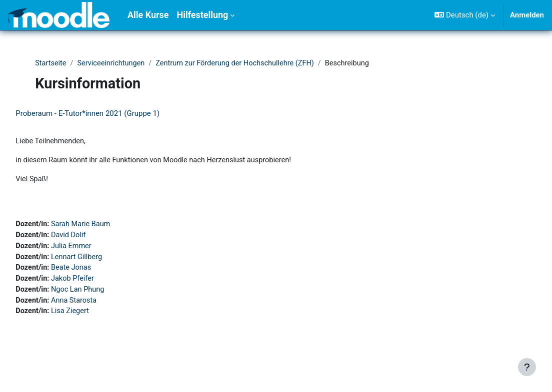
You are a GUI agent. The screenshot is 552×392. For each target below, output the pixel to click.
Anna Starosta (98, 305)
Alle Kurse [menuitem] (148, 15)
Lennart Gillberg (101, 260)
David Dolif (92, 237)
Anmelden (527, 15)
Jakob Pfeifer (97, 282)
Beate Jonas (95, 271)
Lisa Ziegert (94, 316)
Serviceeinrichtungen (113, 63)
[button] (465, 15)
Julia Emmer (95, 249)
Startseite (51, 63)
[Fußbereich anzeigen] (527, 367)
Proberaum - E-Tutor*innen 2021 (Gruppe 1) (110, 114)
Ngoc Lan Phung (102, 293)
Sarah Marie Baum (105, 226)
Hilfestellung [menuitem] (202, 15)
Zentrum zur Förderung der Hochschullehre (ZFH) (241, 63)
